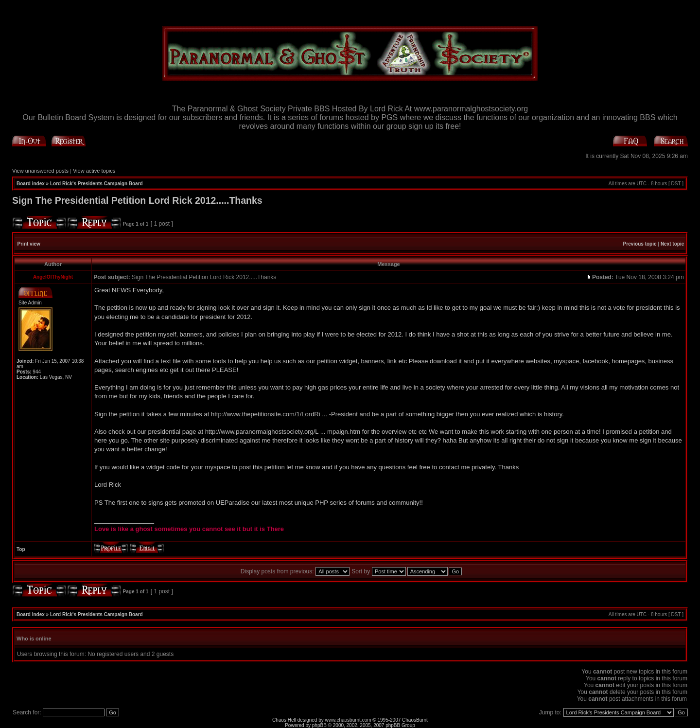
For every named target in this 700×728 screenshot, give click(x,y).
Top (21, 549)
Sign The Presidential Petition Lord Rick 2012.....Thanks (137, 200)
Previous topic (640, 244)
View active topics (94, 171)
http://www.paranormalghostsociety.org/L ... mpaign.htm (283, 432)
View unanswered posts (40, 171)
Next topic (672, 244)
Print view (29, 244)
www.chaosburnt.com (348, 720)
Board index (31, 184)
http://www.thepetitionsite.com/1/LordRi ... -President (284, 414)
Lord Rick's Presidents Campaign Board (96, 184)
